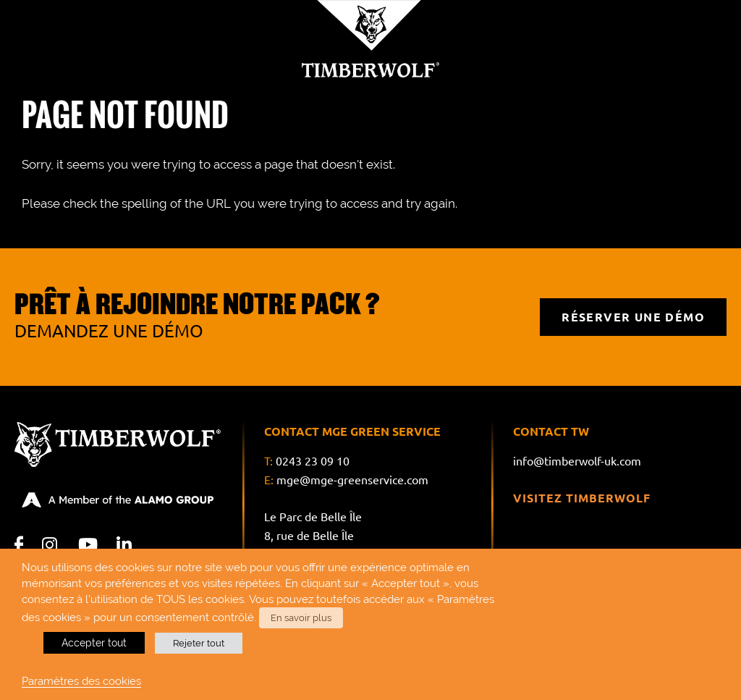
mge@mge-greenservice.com (352, 480)
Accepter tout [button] (94, 643)
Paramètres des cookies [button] (81, 681)
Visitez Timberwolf (582, 498)
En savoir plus (301, 618)
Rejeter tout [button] (199, 643)
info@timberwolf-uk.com (577, 461)
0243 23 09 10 (313, 461)
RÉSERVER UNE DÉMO (633, 317)
